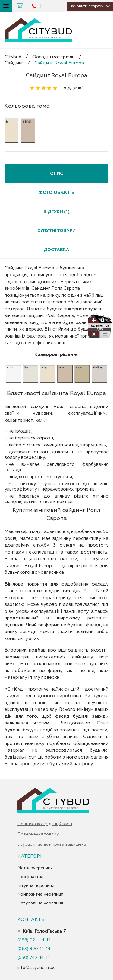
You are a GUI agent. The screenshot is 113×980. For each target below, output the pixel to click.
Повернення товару (38, 834)
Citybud (13, 57)
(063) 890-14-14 (34, 949)
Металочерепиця (35, 868)
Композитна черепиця (40, 894)
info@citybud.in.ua (36, 967)
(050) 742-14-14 (34, 958)
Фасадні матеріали (53, 57)
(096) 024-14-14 (34, 940)
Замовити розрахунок (88, 6)
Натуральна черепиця (40, 903)
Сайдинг (14, 63)
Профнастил (30, 877)
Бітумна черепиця (36, 886)
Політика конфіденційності (45, 824)
